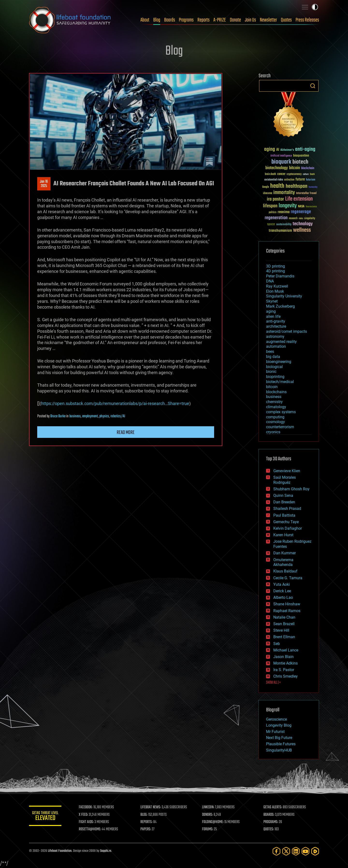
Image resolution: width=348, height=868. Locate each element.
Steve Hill (281, 630)
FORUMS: (208, 829)
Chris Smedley (286, 676)
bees (270, 351)
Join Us (250, 20)
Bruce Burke (58, 416)
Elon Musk (275, 291)
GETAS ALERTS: (273, 807)
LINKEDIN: (209, 807)
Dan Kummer (285, 553)
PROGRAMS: (271, 822)
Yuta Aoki (282, 584)
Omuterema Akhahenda (283, 562)
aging (271, 311)
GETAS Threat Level (46, 817)
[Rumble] (315, 851)
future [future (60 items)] (300, 179)
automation (276, 346)
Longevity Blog (279, 725)
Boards (170, 20)
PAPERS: (147, 829)
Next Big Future (279, 738)
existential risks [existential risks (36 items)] (274, 180)
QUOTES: (269, 829)
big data (273, 357)
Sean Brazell (284, 624)
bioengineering (279, 362)
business (75, 416)
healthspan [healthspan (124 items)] (297, 186)
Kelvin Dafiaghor (288, 528)
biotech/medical (280, 382)
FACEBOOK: (87, 807)
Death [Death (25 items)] (312, 174)
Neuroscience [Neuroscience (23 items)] (311, 207)
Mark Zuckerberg (280, 306)
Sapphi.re (106, 851)
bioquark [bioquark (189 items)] (281, 162)
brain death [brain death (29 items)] (270, 174)
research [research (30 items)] (293, 219)
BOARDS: (269, 815)
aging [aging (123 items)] (270, 149)
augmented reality (281, 342)
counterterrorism (280, 427)
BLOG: (145, 815)
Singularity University (284, 296)
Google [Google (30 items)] (266, 187)
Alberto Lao (283, 597)
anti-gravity (276, 321)
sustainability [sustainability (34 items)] (284, 225)
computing (275, 417)
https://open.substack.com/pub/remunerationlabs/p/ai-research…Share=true (115, 403)
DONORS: (208, 815)
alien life (273, 316)
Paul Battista (284, 515)
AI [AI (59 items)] (278, 150)
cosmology (275, 422)
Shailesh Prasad (287, 509)
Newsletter (268, 20)
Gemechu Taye (286, 522)
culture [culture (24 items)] (306, 174)
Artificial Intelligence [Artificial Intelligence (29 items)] (281, 156)
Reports (203, 20)
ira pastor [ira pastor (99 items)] (275, 199)
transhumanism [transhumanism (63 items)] (280, 231)
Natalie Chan (284, 617)
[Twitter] (286, 851)
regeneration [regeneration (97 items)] (276, 218)
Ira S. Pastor (284, 670)
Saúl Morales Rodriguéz (285, 480)
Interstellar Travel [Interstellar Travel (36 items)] (306, 193)
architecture (276, 326)
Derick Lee (282, 591)
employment (90, 416)
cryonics (273, 432)
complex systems (281, 412)
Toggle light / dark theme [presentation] (315, 7)
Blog (157, 20)
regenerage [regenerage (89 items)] (301, 212)
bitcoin (272, 387)
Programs (186, 20)
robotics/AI (118, 416)
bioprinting (275, 377)
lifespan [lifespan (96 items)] (270, 206)
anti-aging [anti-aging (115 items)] (305, 149)
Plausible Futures (281, 744)
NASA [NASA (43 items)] (301, 207)
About (145, 20)
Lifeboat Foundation (60, 851)
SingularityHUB (279, 750)
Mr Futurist (275, 732)
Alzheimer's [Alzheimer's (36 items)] (287, 150)
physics (104, 416)
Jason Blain (283, 657)
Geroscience (276, 719)
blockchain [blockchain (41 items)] (308, 168)
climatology (276, 407)
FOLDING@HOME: (214, 822)
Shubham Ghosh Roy (291, 489)
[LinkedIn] (296, 851)
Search (313, 86)
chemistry (274, 402)
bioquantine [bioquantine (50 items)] (301, 156)
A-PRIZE (220, 20)
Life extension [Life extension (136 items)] (299, 199)
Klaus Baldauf (285, 571)
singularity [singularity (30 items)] (310, 219)
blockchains (276, 392)
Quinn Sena (283, 495)
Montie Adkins (286, 663)
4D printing (275, 271)
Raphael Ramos (287, 611)
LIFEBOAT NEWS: (152, 807)
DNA (270, 281)
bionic (271, 372)
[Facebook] (276, 851)
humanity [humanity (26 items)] (313, 187)
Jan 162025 (44, 184)
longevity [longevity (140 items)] (288, 206)
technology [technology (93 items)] (303, 224)
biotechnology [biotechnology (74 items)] (277, 168)
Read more (126, 433)
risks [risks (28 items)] (301, 218)
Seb (277, 644)
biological (274, 367)
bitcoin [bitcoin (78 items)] (294, 168)
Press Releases (307, 20)
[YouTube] (305, 851)
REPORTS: (147, 822)
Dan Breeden (284, 502)
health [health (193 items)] (277, 186)
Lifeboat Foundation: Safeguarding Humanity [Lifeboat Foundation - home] (70, 20)
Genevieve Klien (287, 471)
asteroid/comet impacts (286, 331)
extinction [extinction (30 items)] (289, 180)
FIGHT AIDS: (88, 822)
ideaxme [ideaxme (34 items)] (268, 194)
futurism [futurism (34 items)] (311, 180)
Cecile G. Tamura (288, 578)
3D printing (275, 266)
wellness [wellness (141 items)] (302, 230)
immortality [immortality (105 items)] (284, 193)
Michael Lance (286, 650)
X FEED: (85, 815)
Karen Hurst (283, 535)
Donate (235, 20)
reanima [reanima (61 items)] (284, 212)
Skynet (272, 301)
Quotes (286, 20)
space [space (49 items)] (271, 224)
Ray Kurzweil (277, 286)
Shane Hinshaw (287, 604)
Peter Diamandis (280, 276)
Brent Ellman (284, 637)
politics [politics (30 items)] (273, 213)
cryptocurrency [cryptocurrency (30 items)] (294, 174)
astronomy (275, 336)
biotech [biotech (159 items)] (300, 162)
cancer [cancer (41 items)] (281, 174)
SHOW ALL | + (273, 683)
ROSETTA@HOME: (91, 829)
